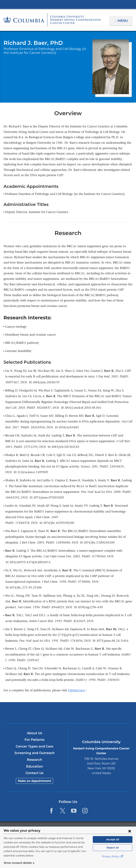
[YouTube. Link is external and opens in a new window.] (74, 811)
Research (34, 760)
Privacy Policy (113, 861)
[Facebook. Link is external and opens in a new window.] (51, 811)
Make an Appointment (35, 781)
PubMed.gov (77, 690)
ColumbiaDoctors (110, 712)
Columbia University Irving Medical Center (68, 4)
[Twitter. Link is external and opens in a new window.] (63, 811)
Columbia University (75, 828)
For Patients (35, 740)
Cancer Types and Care (35, 746)
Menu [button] (123, 21)
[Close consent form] (130, 835)
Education (34, 766)
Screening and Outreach (35, 753)
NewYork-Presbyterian (68, 714)
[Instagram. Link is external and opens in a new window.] (85, 811)
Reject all (113, 852)
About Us (35, 733)
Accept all (113, 844)
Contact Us (34, 773)
